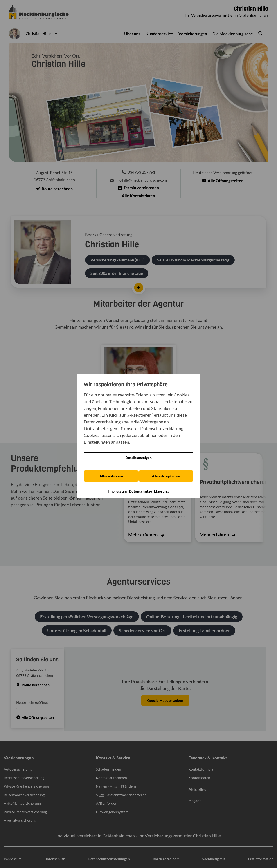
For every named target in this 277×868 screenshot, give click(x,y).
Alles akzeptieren (166, 474)
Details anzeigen (138, 456)
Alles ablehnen (111, 474)
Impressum (117, 489)
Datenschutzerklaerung (149, 489)
